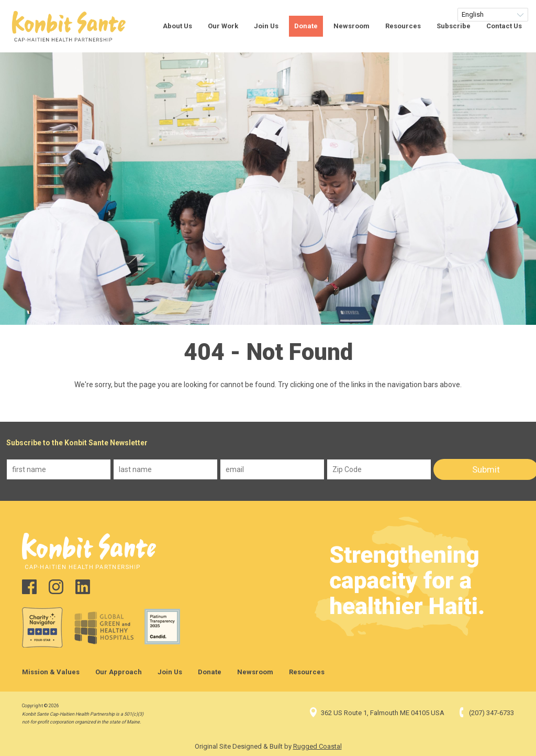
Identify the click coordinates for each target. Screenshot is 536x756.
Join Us (266, 26)
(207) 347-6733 (485, 713)
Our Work (223, 26)
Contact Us (504, 26)
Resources (403, 26)
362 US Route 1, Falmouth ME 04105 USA (376, 713)
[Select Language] (493, 15)
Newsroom (351, 26)
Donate (306, 26)
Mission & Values (51, 672)
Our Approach (119, 672)
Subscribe (454, 26)
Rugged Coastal (317, 746)
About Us (177, 26)
